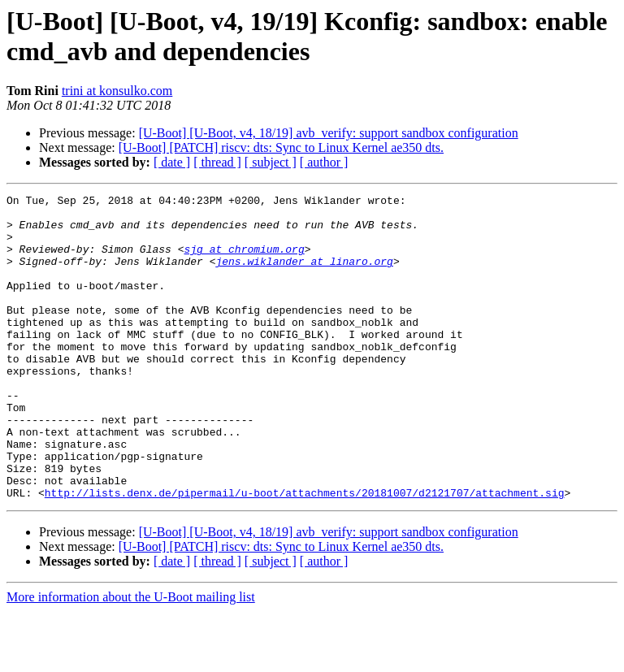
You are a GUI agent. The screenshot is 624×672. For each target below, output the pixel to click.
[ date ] (172, 162)
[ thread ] (217, 162)
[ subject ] (271, 162)
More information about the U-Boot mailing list (131, 658)
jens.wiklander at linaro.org (304, 275)
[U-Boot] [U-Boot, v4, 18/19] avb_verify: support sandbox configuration (329, 133)
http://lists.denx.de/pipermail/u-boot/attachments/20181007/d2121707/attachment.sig (305, 553)
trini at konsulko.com (117, 91)
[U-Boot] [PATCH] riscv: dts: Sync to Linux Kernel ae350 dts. (281, 147)
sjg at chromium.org (244, 261)
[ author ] (324, 162)
